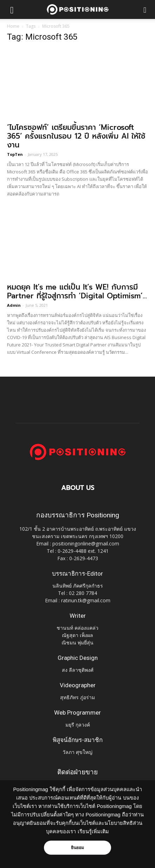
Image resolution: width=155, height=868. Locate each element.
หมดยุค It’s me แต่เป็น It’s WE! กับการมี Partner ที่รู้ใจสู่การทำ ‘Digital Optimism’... (77, 291)
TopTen (15, 154)
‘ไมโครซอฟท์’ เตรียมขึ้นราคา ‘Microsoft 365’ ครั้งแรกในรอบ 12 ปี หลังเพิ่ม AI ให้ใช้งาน (76, 136)
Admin (14, 305)
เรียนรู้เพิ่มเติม (93, 831)
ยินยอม (78, 848)
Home (13, 26)
